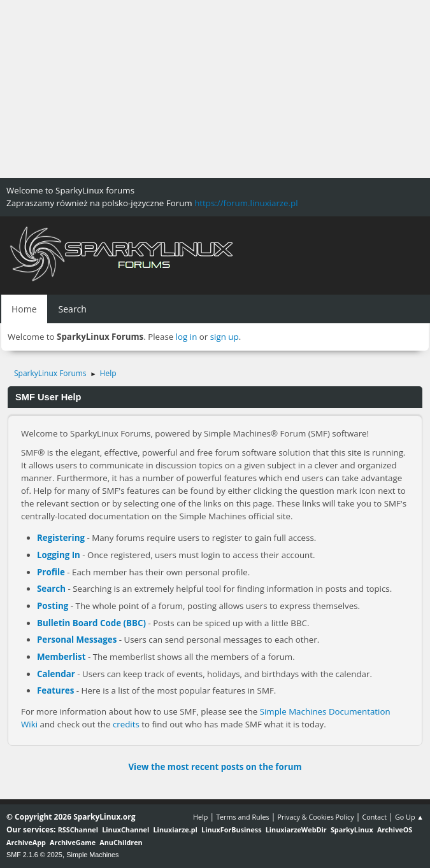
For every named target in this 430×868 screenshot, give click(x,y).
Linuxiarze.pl (176, 829)
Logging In (59, 555)
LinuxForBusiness (231, 829)
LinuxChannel (125, 829)
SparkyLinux (352, 829)
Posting (53, 606)
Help (200, 817)
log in (187, 337)
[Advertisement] (215, 89)
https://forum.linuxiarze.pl (246, 203)
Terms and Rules (243, 817)
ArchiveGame (73, 842)
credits (126, 724)
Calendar (56, 674)
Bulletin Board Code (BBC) (91, 623)
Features (55, 690)
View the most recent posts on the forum (215, 767)
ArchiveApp (26, 842)
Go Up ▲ (409, 817)
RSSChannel (78, 829)
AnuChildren (121, 842)
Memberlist (61, 657)
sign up (225, 337)
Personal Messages (77, 640)
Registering (61, 538)
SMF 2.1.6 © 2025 (34, 855)
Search (51, 589)
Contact (374, 817)
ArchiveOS (395, 829)
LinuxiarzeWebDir (296, 829)
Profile (51, 572)
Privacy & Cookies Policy (315, 817)
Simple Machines (92, 855)
